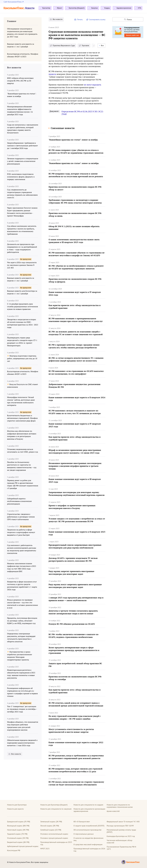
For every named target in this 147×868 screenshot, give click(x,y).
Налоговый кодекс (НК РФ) (18, 830)
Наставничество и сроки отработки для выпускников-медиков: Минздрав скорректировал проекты (20, 656)
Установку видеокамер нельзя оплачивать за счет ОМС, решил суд (23, 451)
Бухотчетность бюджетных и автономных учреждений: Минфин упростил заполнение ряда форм (22, 418)
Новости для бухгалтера (17, 805)
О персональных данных (84, 834)
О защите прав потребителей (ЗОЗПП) (89, 826)
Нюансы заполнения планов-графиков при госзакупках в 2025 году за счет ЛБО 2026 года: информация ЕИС (22, 567)
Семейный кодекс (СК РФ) (51, 830)
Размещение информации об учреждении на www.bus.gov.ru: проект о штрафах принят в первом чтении (22, 692)
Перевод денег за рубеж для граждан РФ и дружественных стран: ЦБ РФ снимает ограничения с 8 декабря (23, 484)
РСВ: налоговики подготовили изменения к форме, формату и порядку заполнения (21, 177)
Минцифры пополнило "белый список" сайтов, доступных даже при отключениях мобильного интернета (21, 401)
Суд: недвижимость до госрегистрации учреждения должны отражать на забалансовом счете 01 (22, 194)
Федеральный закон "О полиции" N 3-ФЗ (123, 822)
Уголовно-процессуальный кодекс (54, 838)
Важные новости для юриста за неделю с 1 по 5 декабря (21, 279)
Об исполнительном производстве (87, 830)
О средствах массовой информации (88, 844)
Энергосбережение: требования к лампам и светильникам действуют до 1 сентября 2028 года (22, 146)
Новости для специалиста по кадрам (88, 805)
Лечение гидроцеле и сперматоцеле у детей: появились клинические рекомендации (23, 161)
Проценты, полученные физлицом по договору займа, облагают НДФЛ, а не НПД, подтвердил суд (22, 621)
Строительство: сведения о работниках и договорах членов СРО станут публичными (21, 517)
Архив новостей (113, 811)
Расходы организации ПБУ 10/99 (120, 826)
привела (52, 74)
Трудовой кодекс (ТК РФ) (17, 834)
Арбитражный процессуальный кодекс (23, 846)
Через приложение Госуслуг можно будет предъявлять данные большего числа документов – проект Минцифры (22, 212)
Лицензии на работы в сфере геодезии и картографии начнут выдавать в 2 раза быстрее (21, 532)
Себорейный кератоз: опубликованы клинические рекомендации (19, 501)
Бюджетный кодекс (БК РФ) (18, 842)
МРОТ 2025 (45, 849)
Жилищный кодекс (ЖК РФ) (18, 826)
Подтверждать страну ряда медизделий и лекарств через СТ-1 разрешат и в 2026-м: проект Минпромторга (22, 342)
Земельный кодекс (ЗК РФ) (51, 822)
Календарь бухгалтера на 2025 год (121, 836)
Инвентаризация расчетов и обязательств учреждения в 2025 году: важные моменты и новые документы (21, 674)
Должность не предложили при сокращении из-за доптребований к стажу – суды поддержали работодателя (22, 248)
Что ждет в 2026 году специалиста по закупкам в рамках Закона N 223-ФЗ (22, 265)
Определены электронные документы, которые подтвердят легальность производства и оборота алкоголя (21, 638)
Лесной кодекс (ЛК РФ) (50, 826)
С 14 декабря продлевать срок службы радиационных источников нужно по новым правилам (22, 307)
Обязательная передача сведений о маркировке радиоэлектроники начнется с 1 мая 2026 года (22, 743)
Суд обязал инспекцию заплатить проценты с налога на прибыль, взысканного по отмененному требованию (22, 230)
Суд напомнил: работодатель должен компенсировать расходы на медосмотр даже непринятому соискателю (22, 549)
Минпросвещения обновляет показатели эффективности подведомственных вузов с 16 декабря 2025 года (20, 111)
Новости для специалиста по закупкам (56, 809)
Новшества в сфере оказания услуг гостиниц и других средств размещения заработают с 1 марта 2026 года (22, 586)
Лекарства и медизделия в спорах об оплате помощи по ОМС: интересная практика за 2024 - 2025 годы (23, 323)
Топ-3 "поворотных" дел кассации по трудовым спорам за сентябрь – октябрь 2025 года (22, 709)
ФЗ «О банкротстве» (82, 822)
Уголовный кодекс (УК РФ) (18, 838)
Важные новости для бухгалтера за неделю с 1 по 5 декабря (22, 292)
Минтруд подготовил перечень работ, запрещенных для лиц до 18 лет (22, 358)
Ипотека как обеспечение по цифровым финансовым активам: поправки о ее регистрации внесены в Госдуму (22, 435)
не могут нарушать (93, 85)
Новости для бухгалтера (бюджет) (54, 805)
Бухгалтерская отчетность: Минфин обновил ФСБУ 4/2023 (23, 373)
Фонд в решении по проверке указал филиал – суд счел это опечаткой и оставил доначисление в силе (23, 604)
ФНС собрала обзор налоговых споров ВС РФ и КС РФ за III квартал (20, 81)
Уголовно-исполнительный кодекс (54, 834)
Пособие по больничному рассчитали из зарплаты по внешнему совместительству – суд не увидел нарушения (22, 466)
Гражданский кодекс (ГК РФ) (19, 822)
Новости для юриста (15, 809)
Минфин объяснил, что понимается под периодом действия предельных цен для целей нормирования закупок (23, 726)
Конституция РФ (14, 850)
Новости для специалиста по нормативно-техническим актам (120, 806)
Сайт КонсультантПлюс (13, 2)
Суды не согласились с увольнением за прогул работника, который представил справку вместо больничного (23, 129)
